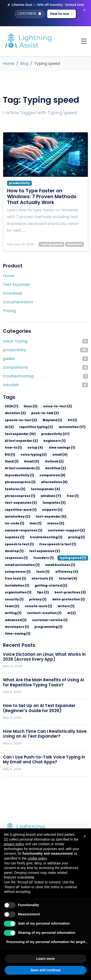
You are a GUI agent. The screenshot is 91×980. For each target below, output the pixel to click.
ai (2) (66, 592)
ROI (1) (59, 447)
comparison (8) (74, 468)
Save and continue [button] (46, 970)
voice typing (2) (17, 455)
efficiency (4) (15, 558)
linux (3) (29, 406)
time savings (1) (37, 447)
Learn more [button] (45, 959)
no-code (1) (75, 503)
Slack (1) (60, 455)
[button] (85, 836)
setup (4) (12, 447)
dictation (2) (14, 413)
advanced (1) (15, 599)
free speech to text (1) (21, 530)
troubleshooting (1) (19, 523)
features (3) (76, 475)
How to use (62, 14)
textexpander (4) (18, 482)
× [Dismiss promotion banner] (84, 10)
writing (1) (12, 592)
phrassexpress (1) (50, 482)
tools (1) (72, 551)
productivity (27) (51, 434)
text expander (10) (19, 434)
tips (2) (40, 572)
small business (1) (18, 551)
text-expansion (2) (59, 489)
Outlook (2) (33, 461)
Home (9, 276)
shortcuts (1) (65, 558)
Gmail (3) (12, 461)
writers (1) (62, 585)
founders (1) (73, 537)
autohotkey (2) (16, 503)
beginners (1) (50, 441)
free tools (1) (40, 558)
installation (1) (38, 565)
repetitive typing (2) (20, 427)
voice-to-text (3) (54, 406)
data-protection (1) (64, 578)
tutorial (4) (13, 565)
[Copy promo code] (30, 14)
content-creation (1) (41, 592)
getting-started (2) (69, 565)
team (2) (11, 585)
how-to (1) (74, 441)
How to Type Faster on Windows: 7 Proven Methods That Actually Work (42, 196)
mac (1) (10, 510)
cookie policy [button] (37, 858)
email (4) (41, 455)
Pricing (9, 311)
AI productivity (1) (43, 468)
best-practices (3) (65, 572)
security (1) (13, 578)
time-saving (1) (17, 613)
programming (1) (45, 606)
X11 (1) (67, 420)
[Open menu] (84, 41)
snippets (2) (75, 496)
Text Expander (17, 285)
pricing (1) (47, 523)
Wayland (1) (48, 420)
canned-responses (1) (60, 510)
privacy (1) (36, 578)
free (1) (34, 489)
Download (12, 293)
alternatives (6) (50, 475)
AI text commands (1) (63, 461)
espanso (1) (53, 516)
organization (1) (17, 572)
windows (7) (14, 489)
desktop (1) (51, 530)
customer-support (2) (21, 516)
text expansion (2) (19, 537)
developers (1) (16, 606)
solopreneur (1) (49, 551)
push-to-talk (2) (42, 413)
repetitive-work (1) (46, 496)
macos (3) (30, 510)
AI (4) (82, 420)
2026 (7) (11, 406)
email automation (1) (51, 544)
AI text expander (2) (20, 441)
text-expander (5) (47, 503)
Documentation (18, 302)
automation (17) (53, 427)
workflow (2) (14, 468)
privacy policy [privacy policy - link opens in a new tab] (14, 844)
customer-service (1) (46, 599)
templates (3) (15, 496)
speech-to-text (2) (19, 420)
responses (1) (48, 537)
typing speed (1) (17, 544)
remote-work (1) (36, 585)
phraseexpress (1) (18, 475)
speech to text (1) (73, 523)
